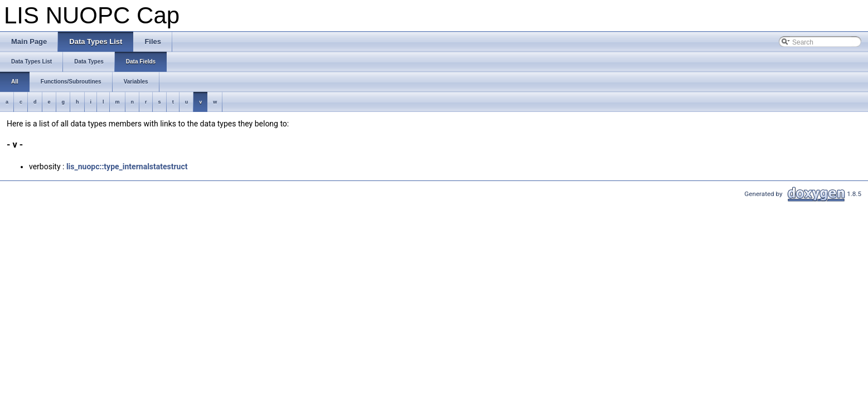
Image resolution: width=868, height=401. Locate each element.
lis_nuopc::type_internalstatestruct (127, 167)
